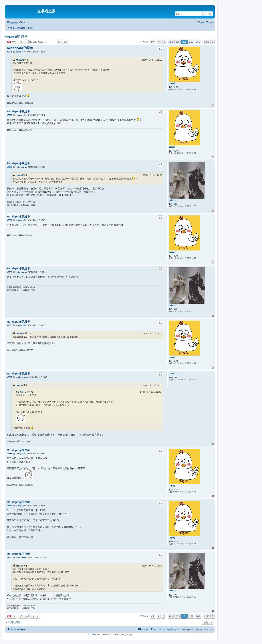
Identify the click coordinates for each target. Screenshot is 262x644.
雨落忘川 (20, 60)
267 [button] (191, 42)
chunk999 (173, 373)
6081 (176, 204)
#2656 (9, 325)
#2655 (9, 272)
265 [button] (178, 42)
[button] (153, 42)
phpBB (93, 635)
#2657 (9, 377)
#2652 (9, 115)
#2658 (9, 454)
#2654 (9, 220)
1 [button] (163, 42)
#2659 (9, 506)
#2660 (9, 558)
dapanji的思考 (16, 36)
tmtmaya (173, 200)
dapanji (172, 83)
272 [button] (207, 42)
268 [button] (198, 42)
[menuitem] (23, 23)
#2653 (9, 167)
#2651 (9, 52)
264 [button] (171, 42)
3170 (176, 87)
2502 (176, 377)
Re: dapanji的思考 (20, 48)
